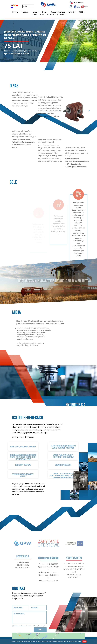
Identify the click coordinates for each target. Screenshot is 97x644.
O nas (44, 12)
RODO (81, 12)
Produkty (25, 12)
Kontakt (71, 12)
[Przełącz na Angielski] (12, 5)
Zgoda (84, 641)
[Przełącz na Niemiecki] (14, 5)
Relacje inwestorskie (58, 12)
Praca (42, 15)
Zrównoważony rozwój (55, 15)
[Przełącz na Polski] (17, 5)
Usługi (35, 12)
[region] (48, 45)
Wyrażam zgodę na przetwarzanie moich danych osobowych (29, 630)
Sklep (35, 15)
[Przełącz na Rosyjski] (12, 7)
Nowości (15, 12)
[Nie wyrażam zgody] (95, 641)
